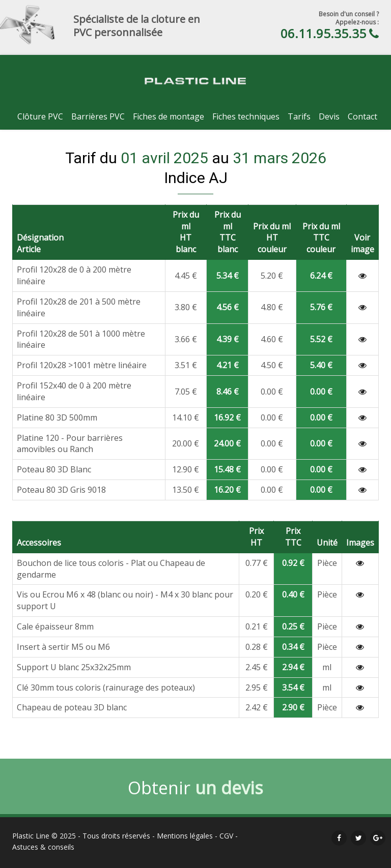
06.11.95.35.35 (323, 33)
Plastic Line (31, 836)
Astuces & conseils (43, 847)
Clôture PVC (40, 116)
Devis (329, 116)
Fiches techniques (246, 116)
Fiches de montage (169, 116)
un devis (229, 790)
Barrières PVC (98, 116)
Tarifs (299, 116)
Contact (362, 116)
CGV (226, 836)
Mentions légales (185, 836)
